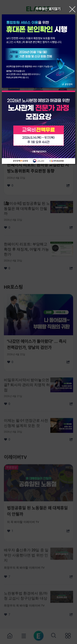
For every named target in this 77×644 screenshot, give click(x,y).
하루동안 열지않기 (48, 9)
